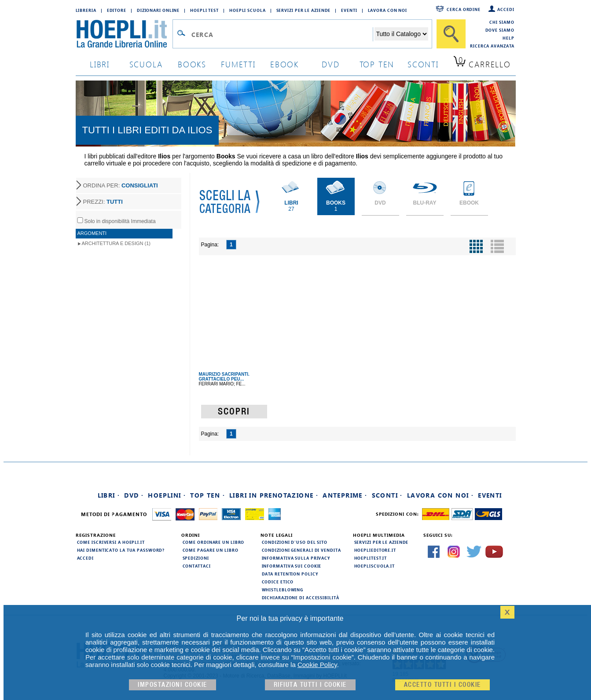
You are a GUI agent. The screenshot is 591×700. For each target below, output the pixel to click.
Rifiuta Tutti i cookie (310, 685)
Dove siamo (500, 30)
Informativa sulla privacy (296, 558)
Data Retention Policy (290, 574)
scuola (146, 64)
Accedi (506, 9)
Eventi (349, 10)
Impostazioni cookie (173, 685)
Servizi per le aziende (304, 10)
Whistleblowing (283, 590)
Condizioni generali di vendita (301, 550)
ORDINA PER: (121, 185)
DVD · (134, 495)
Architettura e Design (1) (116, 243)
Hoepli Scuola (248, 10)
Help (508, 38)
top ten (377, 64)
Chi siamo (502, 22)
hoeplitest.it (371, 558)
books (192, 64)
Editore (117, 10)
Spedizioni (196, 558)
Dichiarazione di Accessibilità (301, 597)
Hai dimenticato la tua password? (121, 550)
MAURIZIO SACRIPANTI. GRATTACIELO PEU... (224, 377)
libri (100, 64)
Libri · (109, 495)
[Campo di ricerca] (282, 34)
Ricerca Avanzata (492, 46)
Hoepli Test (204, 10)
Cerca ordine (464, 9)
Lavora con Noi (388, 10)
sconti (423, 64)
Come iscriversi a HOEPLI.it (111, 542)
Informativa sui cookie (292, 566)
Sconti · (387, 495)
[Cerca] (451, 34)
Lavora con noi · (440, 495)
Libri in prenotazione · (274, 495)
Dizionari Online (158, 10)
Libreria (86, 10)
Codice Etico (278, 582)
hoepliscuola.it (375, 566)
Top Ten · (207, 495)
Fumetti (238, 64)
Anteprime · (345, 495)
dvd (330, 64)
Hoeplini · (167, 495)
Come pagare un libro (211, 550)
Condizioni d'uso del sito (295, 542)
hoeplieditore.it (375, 550)
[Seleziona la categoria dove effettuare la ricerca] (401, 34)
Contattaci (197, 566)
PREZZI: (103, 202)
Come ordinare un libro (214, 542)
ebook (284, 64)
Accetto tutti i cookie (442, 685)
